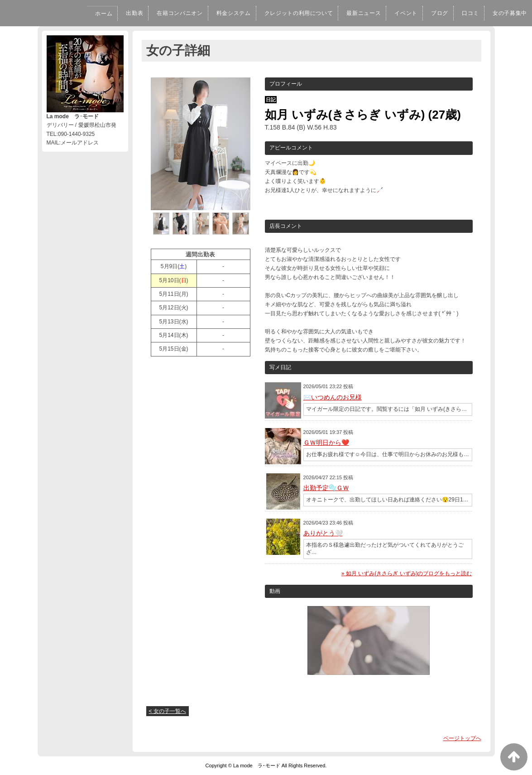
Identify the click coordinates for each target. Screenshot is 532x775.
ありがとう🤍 (323, 533)
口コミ (465, 13)
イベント (397, 13)
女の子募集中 (508, 13)
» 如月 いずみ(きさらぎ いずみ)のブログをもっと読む (407, 573)
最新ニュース (352, 13)
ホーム (69, 14)
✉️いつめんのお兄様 (333, 397)
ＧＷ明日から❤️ (326, 443)
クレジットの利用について (280, 13)
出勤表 (102, 13)
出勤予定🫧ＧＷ (326, 488)
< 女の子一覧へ (168, 711)
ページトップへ (462, 738)
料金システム (209, 13)
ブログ (433, 13)
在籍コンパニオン (151, 13)
